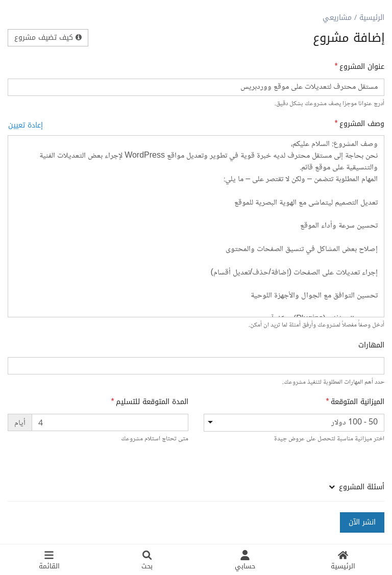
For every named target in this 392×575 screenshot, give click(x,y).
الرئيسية (372, 18)
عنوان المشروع (362, 67)
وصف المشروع (362, 124)
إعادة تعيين (26, 125)
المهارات (371, 345)
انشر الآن (362, 522)
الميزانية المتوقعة (358, 402)
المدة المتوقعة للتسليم (152, 402)
